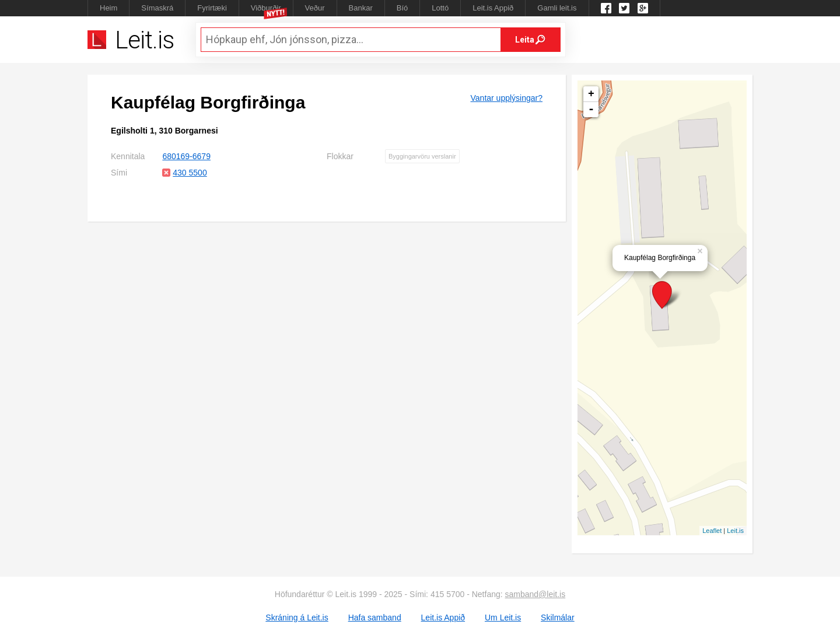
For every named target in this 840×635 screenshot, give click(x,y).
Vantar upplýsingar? (507, 98)
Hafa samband (375, 618)
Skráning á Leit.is (297, 618)
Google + (643, 8)
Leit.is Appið (493, 8)
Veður (315, 8)
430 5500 (190, 173)
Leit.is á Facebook (606, 8)
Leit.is (735, 531)
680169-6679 (186, 156)
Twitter (624, 8)
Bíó (402, 8)
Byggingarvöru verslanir (422, 156)
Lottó (440, 8)
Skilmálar (558, 618)
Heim (108, 8)
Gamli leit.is (557, 8)
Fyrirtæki (212, 8)
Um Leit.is (503, 618)
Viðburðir (266, 8)
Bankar (361, 8)
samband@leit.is (535, 594)
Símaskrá (157, 8)
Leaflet (712, 531)
